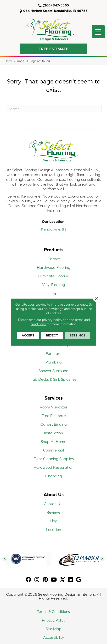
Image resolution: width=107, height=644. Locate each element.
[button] (54, 49)
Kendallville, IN (54, 229)
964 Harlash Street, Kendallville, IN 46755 (55, 11)
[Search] (54, 109)
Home (9, 61)
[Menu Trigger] (98, 32)
